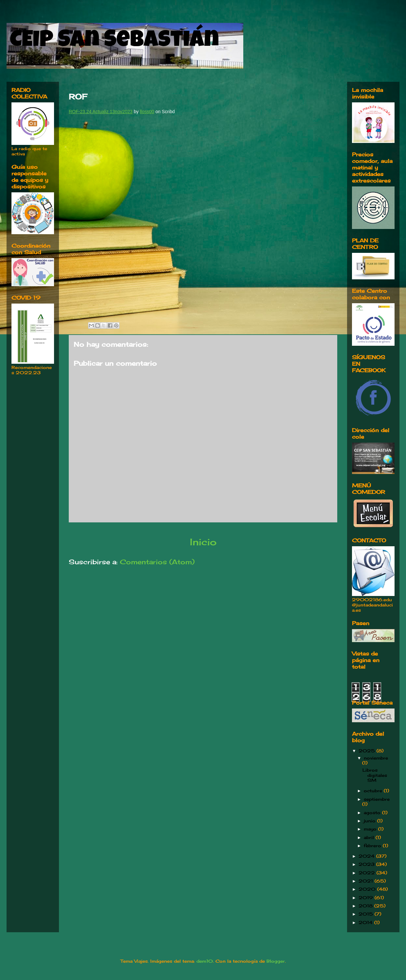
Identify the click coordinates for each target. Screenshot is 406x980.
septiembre (377, 799)
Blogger (276, 961)
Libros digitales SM (375, 775)
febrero (373, 846)
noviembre (376, 758)
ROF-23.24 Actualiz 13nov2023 (101, 112)
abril (370, 837)
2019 (367, 898)
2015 (367, 914)
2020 (368, 889)
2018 (366, 906)
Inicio (203, 542)
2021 (367, 881)
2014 (366, 922)
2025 (368, 751)
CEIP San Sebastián (114, 42)
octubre (374, 791)
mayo (371, 829)
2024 (367, 856)
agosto (373, 813)
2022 (368, 873)
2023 (367, 864)
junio (370, 821)
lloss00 (147, 112)
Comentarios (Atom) (157, 562)
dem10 (205, 961)
